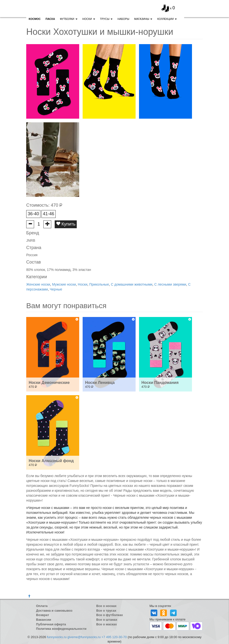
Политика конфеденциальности (61, 629)
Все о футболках (110, 615)
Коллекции (167, 19)
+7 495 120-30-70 (114, 637)
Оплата (42, 606)
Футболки (69, 19)
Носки (89, 19)
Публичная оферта (51, 624)
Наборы (123, 19)
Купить (66, 224)
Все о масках (107, 624)
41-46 (49, 214)
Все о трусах (106, 611)
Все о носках (107, 606)
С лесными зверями (170, 284)
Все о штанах (107, 620)
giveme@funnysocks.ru (84, 637)
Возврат (43, 615)
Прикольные (99, 284)
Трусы (106, 19)
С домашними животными (132, 284)
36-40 (33, 214)
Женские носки (38, 284)
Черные (56, 289)
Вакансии (44, 620)
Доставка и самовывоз (54, 611)
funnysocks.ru (57, 637)
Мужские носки (64, 284)
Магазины (143, 19)
